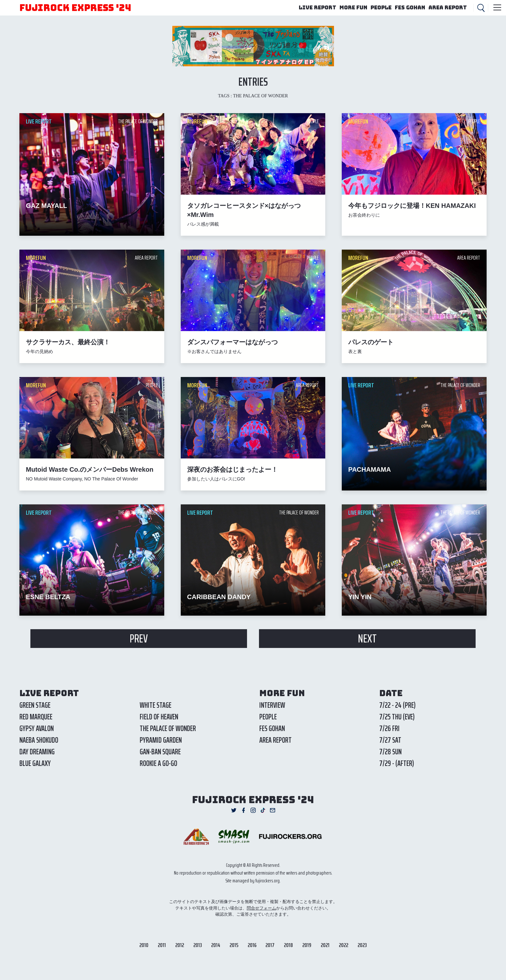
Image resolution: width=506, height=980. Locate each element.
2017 (270, 945)
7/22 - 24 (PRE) (397, 705)
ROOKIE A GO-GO (158, 763)
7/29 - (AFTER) (397, 763)
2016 (252, 945)
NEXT (367, 638)
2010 (144, 945)
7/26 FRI (389, 728)
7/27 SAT (390, 740)
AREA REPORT (448, 8)
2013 (198, 945)
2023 (362, 945)
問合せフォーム (261, 908)
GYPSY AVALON (37, 728)
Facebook (243, 810)
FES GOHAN (410, 8)
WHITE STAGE (156, 705)
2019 (307, 945)
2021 (325, 945)
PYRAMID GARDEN (161, 740)
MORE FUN (353, 8)
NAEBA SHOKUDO (39, 740)
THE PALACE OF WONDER (168, 728)
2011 (162, 945)
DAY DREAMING (37, 752)
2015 (234, 945)
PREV (139, 638)
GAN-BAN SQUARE (160, 752)
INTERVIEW (272, 705)
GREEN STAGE (35, 705)
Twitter (234, 810)
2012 (180, 945)
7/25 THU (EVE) (397, 717)
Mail (273, 810)
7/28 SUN (390, 752)
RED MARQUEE (36, 717)
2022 (344, 945)
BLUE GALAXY (35, 763)
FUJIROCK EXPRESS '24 (75, 8)
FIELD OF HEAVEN (159, 717)
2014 (216, 945)
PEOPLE (381, 8)
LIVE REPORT (318, 8)
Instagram (253, 810)
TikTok (263, 810)
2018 (288, 945)
